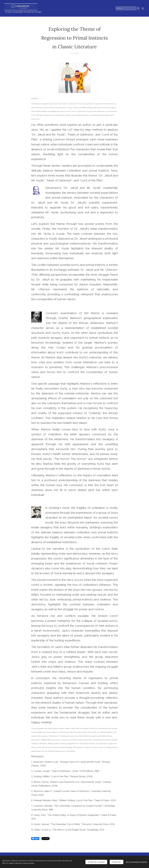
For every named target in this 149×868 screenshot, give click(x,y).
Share (35, 839)
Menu (143, 8)
